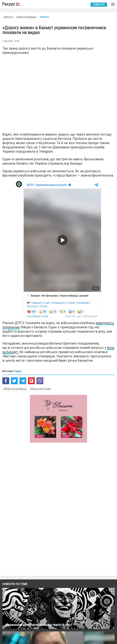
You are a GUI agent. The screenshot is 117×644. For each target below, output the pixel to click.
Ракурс (18, 371)
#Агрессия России (40, 389)
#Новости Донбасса (15, 389)
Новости (99, 5)
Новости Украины (26, 17)
